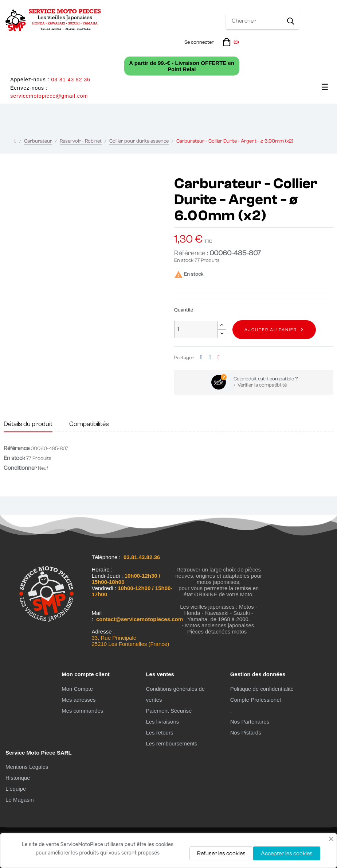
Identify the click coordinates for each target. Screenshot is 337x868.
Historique (18, 778)
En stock (184, 260)
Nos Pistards (246, 733)
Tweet (210, 358)
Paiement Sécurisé (169, 711)
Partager (201, 358)
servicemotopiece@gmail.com (49, 96)
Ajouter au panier (271, 330)
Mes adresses (79, 700)
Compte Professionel (256, 700)
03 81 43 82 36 (70, 80)
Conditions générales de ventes (175, 694)
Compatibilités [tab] (89, 424)
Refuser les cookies (221, 853)
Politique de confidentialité (262, 689)
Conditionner (20, 468)
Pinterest (219, 358)
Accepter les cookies (287, 853)
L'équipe (16, 789)
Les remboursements (171, 743)
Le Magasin (20, 800)
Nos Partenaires (250, 722)
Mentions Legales (27, 767)
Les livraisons (162, 722)
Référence (17, 448)
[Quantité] (196, 330)
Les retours (159, 733)
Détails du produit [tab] (28, 424)
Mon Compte (77, 689)
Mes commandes (82, 711)
